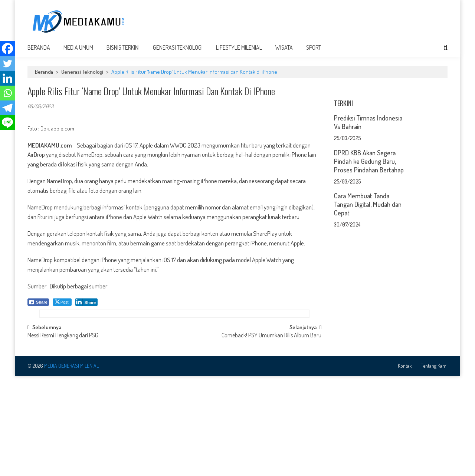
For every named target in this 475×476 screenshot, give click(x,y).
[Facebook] (7, 49)
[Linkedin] (7, 78)
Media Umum (78, 53)
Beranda (39, 53)
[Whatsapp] (7, 93)
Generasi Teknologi (178, 53)
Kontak (405, 466)
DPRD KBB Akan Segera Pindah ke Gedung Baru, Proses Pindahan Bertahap (369, 259)
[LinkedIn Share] (87, 307)
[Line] (7, 123)
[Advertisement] (312, 21)
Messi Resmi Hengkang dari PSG (63, 436)
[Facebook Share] (38, 307)
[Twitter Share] (62, 307)
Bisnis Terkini (123, 53)
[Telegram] (7, 108)
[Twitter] (7, 63)
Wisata (284, 53)
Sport (314, 53)
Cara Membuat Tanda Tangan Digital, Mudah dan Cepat (368, 302)
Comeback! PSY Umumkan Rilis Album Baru (271, 436)
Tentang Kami (434, 466)
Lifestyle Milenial (239, 53)
